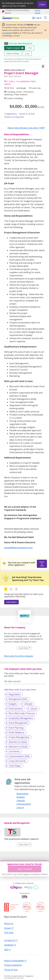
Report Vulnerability (15, 961)
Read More (24, 648)
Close (42, 4)
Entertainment (16, 709)
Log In (38, 18)
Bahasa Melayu (13, 53)
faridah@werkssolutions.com (18, 548)
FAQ (7, 950)
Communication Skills (19, 756)
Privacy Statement (13, 965)
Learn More (11, 602)
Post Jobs (9, 932)
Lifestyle (28, 704)
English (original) (13, 48)
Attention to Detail (18, 742)
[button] (45, 30)
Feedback (10, 945)
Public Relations (16, 732)
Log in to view (42, 564)
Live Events (14, 751)
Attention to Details (18, 747)
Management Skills (18, 699)
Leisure (34, 709)
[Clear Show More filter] (24, 845)
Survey (9, 928)
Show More (24, 844)
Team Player (15, 766)
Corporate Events (17, 761)
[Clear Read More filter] (24, 648)
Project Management (19, 737)
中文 (30, 48)
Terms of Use (11, 970)
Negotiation (15, 694)
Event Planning (16, 728)
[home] (10, 18)
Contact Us (11, 940)
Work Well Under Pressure (22, 713)
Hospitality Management (21, 718)
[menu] (45, 18)
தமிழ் (27, 53)
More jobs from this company (19, 656)
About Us (9, 923)
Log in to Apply (24, 869)
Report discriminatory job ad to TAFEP (26, 128)
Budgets (13, 704)
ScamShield (7, 33)
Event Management (18, 723)
